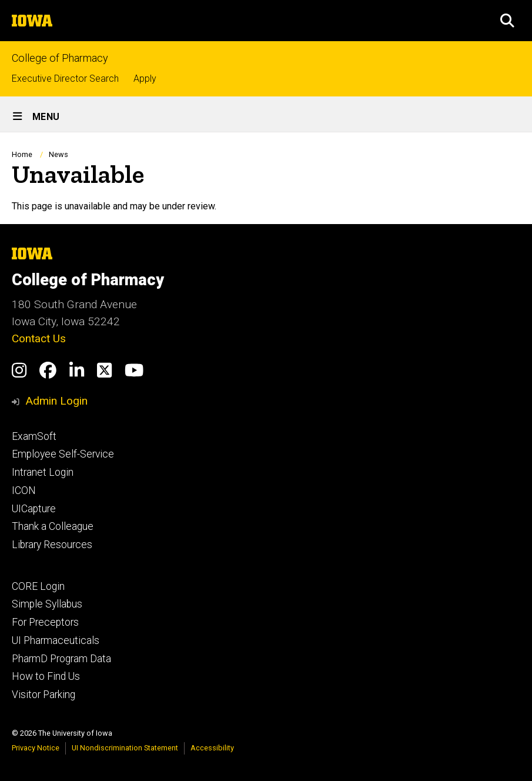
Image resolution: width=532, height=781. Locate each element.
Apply (145, 79)
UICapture (34, 509)
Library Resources (52, 545)
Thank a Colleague (53, 526)
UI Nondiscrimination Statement (125, 748)
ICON (24, 490)
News (58, 154)
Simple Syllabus (47, 604)
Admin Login (56, 401)
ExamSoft (34, 436)
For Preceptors (45, 622)
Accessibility (212, 748)
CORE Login (38, 586)
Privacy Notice (36, 748)
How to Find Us (46, 676)
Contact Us (39, 338)
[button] (507, 21)
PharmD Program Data (61, 659)
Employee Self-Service (63, 454)
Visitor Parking (44, 695)
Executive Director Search (65, 79)
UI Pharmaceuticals (56, 640)
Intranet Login (43, 472)
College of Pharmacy (60, 58)
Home (22, 154)
